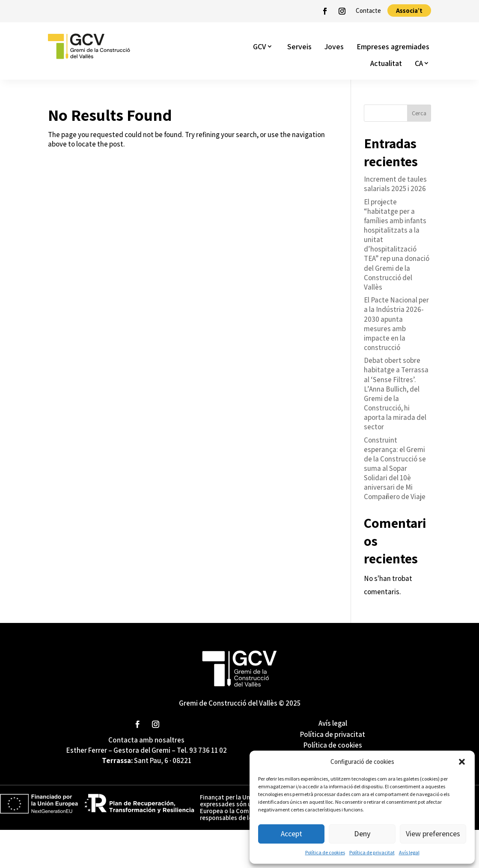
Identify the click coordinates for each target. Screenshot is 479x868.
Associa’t (409, 10)
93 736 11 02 (208, 750)
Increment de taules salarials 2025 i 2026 (395, 184)
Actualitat (386, 63)
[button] (462, 762)
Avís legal (409, 852)
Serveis (299, 46)
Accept (292, 834)
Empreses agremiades (393, 46)
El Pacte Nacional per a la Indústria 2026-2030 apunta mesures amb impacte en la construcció (396, 323)
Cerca (419, 113)
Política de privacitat (372, 852)
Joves (334, 46)
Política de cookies (325, 852)
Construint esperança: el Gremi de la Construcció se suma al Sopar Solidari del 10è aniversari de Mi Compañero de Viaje (395, 468)
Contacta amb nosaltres (146, 740)
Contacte (368, 10)
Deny (362, 834)
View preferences (433, 834)
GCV (259, 46)
